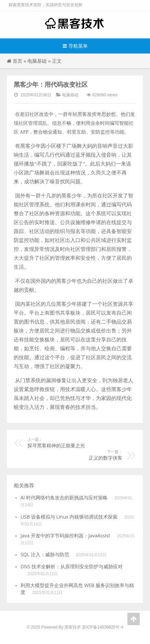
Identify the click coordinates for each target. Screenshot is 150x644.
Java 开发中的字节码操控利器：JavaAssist (65, 536)
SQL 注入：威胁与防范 (45, 554)
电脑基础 (37, 61)
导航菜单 (75, 46)
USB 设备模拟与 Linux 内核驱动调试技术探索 (69, 517)
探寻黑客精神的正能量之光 (82, 443)
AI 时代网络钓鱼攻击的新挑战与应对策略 (64, 497)
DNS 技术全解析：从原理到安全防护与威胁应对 (72, 566)
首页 (17, 61)
